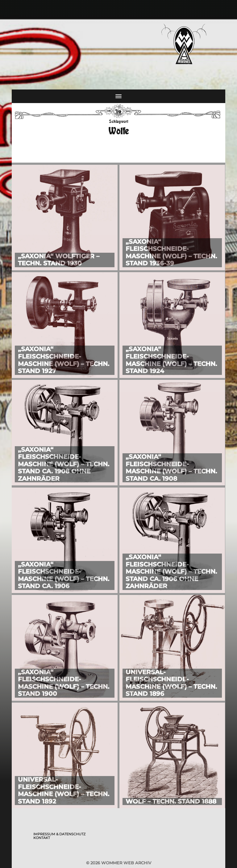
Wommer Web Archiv (126, 863)
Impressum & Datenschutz (59, 834)
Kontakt (42, 838)
